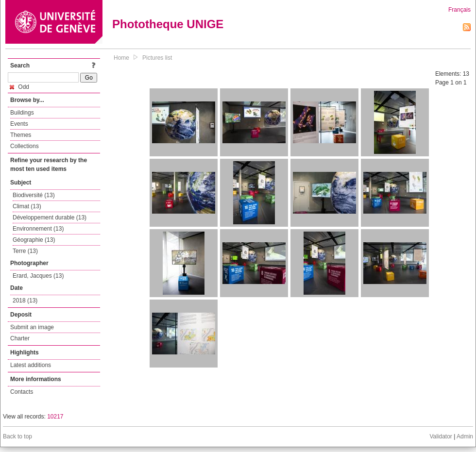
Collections (25, 146)
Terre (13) (25, 251)
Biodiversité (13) (34, 195)
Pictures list (157, 58)
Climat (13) (27, 206)
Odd (19, 87)
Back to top (17, 436)
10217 (55, 417)
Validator (441, 436)
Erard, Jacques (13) (38, 276)
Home (121, 58)
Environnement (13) (38, 229)
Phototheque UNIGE (168, 24)
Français (459, 10)
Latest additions (31, 365)
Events (19, 124)
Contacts (22, 392)
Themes (21, 135)
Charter (20, 338)
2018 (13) (25, 301)
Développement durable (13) (50, 218)
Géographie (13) (34, 240)
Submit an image (32, 327)
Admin (465, 436)
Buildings (22, 113)
